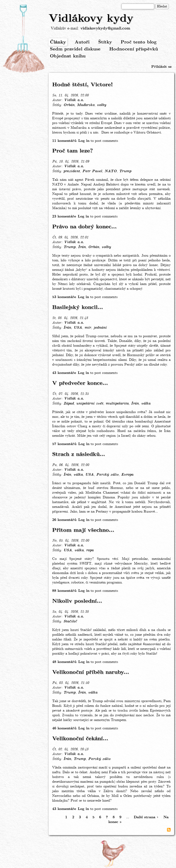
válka (146, 404)
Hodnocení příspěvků (134, 49)
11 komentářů (64, 141)
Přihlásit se (161, 67)
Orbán (69, 105)
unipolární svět (90, 404)
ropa (90, 550)
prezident (72, 171)
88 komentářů (64, 591)
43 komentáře (64, 373)
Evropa (127, 475)
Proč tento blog (139, 42)
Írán (82, 247)
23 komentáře (64, 216)
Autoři (82, 42)
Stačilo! (70, 622)
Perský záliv (107, 475)
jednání (100, 328)
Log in (84, 141)
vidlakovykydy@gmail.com (105, 28)
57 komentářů (64, 444)
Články (58, 42)
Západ (69, 404)
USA (78, 328)
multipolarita (117, 404)
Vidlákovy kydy (91, 19)
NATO (111, 171)
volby (101, 105)
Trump (125, 171)
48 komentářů (64, 662)
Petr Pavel (92, 171)
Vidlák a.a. (74, 100)
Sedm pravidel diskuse (75, 49)
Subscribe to (169, 830)
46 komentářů (64, 728)
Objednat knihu (68, 56)
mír (88, 328)
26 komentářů (64, 520)
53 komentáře (64, 297)
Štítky (105, 42)
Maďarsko (86, 105)
